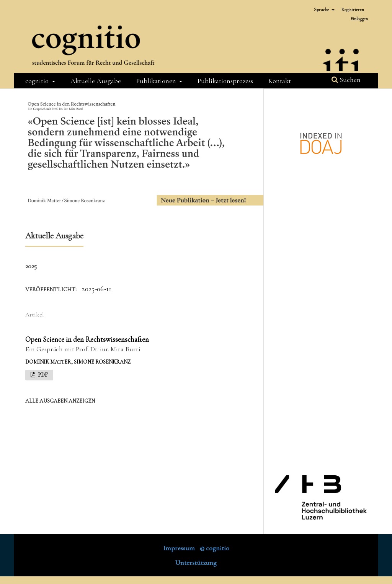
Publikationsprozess (225, 81)
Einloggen (359, 19)
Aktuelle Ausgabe (96, 81)
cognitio (38, 81)
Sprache (322, 10)
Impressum (179, 548)
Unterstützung (196, 563)
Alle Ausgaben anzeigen (60, 401)
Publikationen (157, 81)
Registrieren (353, 10)
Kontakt (280, 81)
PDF (42, 375)
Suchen (346, 80)
